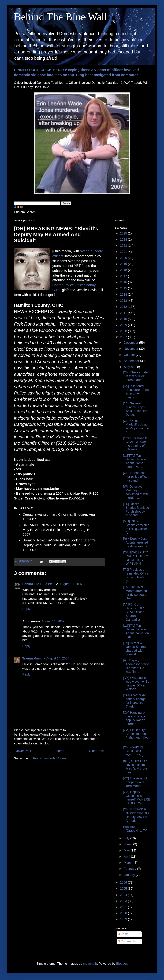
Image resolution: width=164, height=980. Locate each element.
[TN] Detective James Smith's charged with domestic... (134, 649)
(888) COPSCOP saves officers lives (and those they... (135, 767)
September (132, 361)
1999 (124, 919)
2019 (124, 264)
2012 (124, 307)
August (129, 367)
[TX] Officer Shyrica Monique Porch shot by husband (136, 510)
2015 (124, 288)
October (130, 355)
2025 (124, 233)
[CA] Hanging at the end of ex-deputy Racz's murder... (134, 718)
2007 (124, 337)
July (127, 838)
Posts (123, 934)
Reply (26, 609)
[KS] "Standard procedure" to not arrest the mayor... (136, 392)
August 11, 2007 (71, 584)
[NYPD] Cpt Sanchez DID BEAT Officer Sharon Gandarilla (134, 612)
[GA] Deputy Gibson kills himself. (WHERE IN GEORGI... (137, 798)
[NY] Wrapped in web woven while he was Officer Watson (136, 683)
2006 (124, 883)
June (128, 844)
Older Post (96, 751)
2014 (124, 295)
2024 (124, 240)
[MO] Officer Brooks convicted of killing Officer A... (136, 527)
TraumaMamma (34, 658)
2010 (124, 319)
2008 (124, 331)
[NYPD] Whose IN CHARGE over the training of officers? (136, 444)
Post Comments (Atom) (49, 758)
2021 (124, 252)
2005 (124, 889)
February (130, 869)
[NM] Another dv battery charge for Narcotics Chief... (134, 701)
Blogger (122, 964)
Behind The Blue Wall (61, 17)
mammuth (90, 964)
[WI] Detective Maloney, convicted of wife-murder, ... (136, 492)
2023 (124, 246)
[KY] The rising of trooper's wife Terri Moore (135, 782)
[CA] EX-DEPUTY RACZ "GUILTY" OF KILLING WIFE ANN (136, 558)
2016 (124, 282)
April (127, 857)
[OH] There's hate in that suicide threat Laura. (135, 376)
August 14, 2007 (58, 658)
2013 (124, 301)
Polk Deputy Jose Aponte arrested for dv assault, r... (136, 542)
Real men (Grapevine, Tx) (135, 829)
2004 (124, 895)
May (127, 850)
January (130, 875)
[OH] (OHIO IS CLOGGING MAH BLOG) (133, 751)
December (131, 343)
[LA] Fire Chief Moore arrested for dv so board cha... (135, 593)
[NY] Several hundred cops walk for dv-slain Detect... (136, 409)
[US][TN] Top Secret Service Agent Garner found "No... (135, 461)
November (131, 349)
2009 (124, 325)
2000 (124, 913)
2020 (124, 258)
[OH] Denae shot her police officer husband (136, 477)
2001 (124, 907)
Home (60, 751)
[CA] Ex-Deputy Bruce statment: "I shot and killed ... (136, 736)
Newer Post (23, 751)
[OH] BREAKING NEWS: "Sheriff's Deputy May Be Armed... (136, 815)
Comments (127, 941)
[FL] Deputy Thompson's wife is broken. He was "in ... (136, 666)
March (128, 863)
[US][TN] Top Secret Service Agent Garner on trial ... (136, 631)
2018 (124, 270)
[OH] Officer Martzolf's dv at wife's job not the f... (136, 426)
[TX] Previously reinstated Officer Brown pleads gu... (136, 575)
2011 (124, 313)
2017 (124, 276)
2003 (124, 901)
